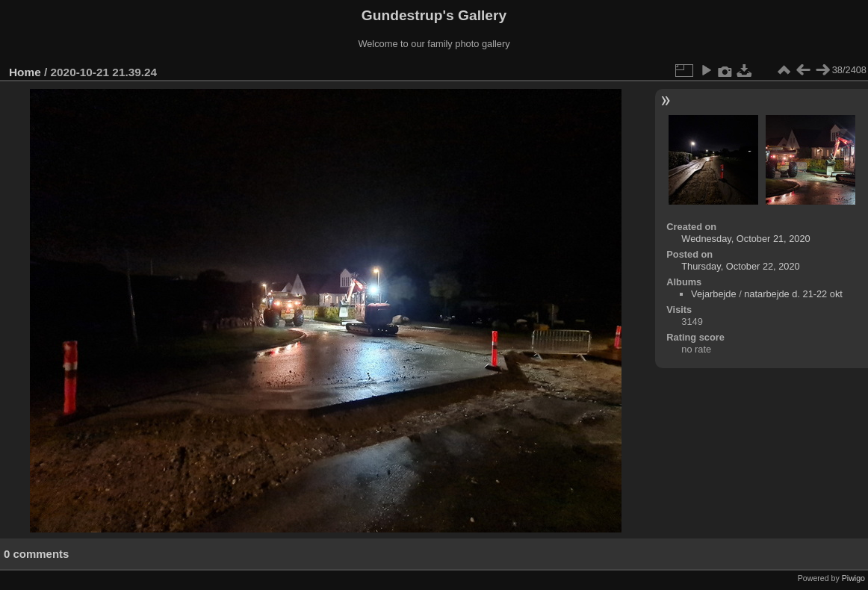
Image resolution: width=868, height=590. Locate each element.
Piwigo (853, 578)
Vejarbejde (713, 294)
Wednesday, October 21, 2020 (745, 239)
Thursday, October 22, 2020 (740, 266)
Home (25, 72)
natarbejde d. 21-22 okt (793, 294)
